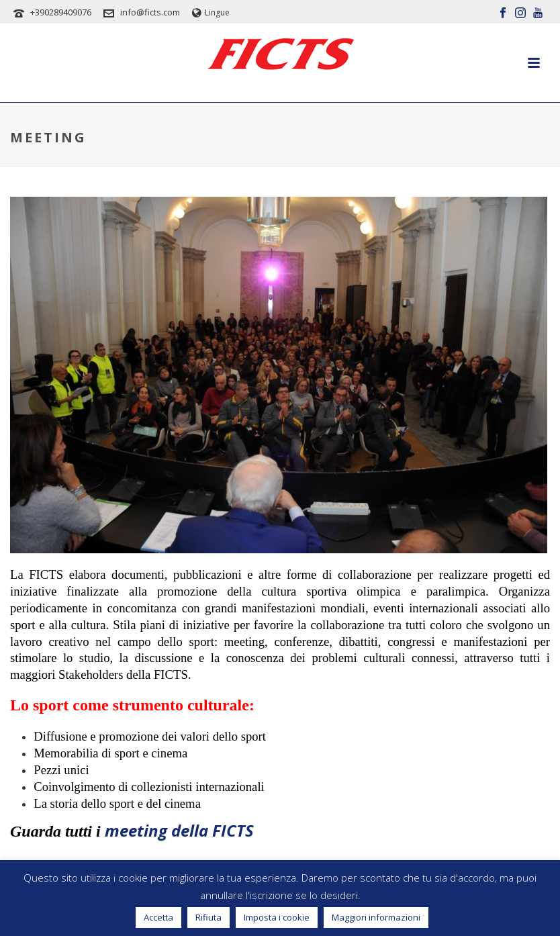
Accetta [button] (158, 917)
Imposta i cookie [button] (277, 917)
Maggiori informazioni (376, 917)
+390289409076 (61, 12)
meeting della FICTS (179, 830)
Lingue (211, 12)
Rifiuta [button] (208, 917)
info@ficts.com (150, 12)
